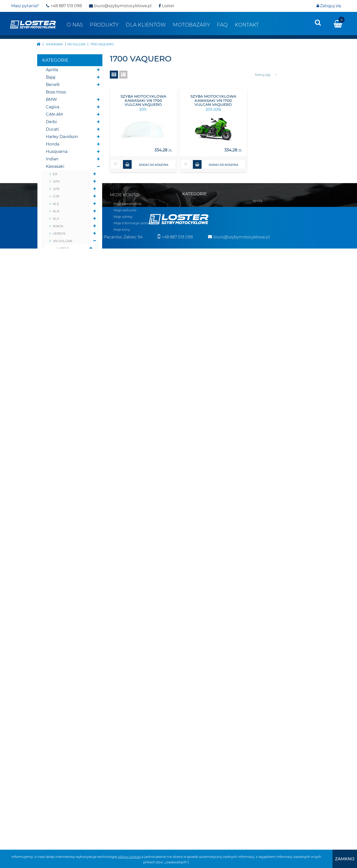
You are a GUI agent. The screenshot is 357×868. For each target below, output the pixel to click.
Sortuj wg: (263, 75)
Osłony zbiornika (62, 605)
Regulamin (46, 700)
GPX (56, 181)
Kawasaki (55, 166)
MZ (49, 464)
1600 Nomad (71, 330)
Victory (53, 501)
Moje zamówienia (128, 689)
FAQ (222, 25)
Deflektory (56, 568)
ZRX (56, 404)
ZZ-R (57, 434)
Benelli (53, 85)
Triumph (54, 486)
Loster (166, 6)
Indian (52, 159)
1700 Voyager (71, 382)
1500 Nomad (71, 345)
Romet (53, 471)
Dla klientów (146, 25)
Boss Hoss (56, 92)
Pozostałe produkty (65, 657)
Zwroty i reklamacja (53, 719)
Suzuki (53, 479)
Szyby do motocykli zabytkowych (65, 624)
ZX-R (57, 427)
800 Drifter (69, 323)
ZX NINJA (60, 419)
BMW (51, 99)
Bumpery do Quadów (67, 546)
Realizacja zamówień (54, 706)
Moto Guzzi (57, 449)
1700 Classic (70, 278)
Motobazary (191, 25)
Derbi (51, 122)
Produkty (104, 25)
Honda (53, 144)
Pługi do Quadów (63, 538)
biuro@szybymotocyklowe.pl (120, 6)
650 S (65, 248)
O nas (75, 25)
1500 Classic (70, 285)
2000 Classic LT (69, 311)
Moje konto (124, 680)
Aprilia (52, 70)
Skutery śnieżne (62, 531)
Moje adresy (123, 702)
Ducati (52, 129)
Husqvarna (57, 152)
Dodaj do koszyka (146, 164)
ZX (55, 412)
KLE (56, 204)
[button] (116, 164)
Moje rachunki (125, 696)
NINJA (58, 226)
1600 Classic (70, 271)
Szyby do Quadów (64, 635)
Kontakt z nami (49, 694)
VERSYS (59, 233)
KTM (50, 441)
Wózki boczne (60, 650)
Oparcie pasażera (63, 575)
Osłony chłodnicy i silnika (64, 586)
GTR (56, 196)
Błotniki (54, 560)
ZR (55, 397)
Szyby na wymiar (62, 642)
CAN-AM (54, 114)
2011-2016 (70, 364)
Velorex (53, 493)
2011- (72, 375)
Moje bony (122, 715)
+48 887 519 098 (64, 6)
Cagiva (53, 107)
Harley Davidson (62, 137)
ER (55, 174)
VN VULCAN (63, 241)
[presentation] (318, 23)
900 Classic (69, 263)
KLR (56, 211)
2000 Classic (70, 300)
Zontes (53, 516)
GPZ (56, 189)
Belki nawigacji (61, 553)
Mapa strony (47, 687)
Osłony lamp (58, 598)
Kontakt (247, 25)
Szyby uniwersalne (64, 612)
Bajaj (51, 77)
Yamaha (54, 508)
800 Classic (69, 256)
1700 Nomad (71, 337)
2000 (64, 293)
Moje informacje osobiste (133, 708)
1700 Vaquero (71, 352)
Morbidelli (56, 456)
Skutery (54, 523)
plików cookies (129, 857)
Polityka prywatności (54, 726)
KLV (56, 219)
